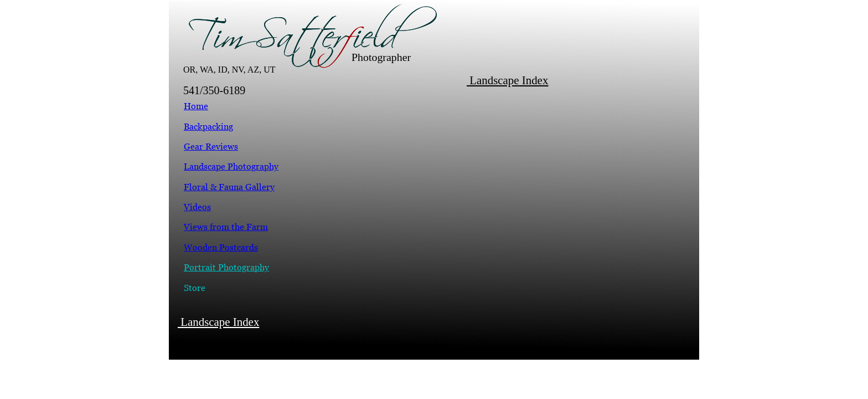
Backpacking (208, 126)
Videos (197, 207)
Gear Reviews (211, 146)
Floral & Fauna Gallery (229, 187)
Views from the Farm (226, 227)
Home (196, 106)
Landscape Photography (231, 166)
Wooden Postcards (221, 247)
